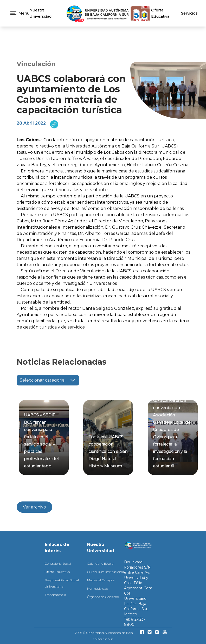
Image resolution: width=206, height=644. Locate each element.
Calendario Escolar (101, 563)
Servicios (189, 13)
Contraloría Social (58, 563)
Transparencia (55, 595)
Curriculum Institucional (105, 572)
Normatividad (98, 588)
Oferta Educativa (57, 572)
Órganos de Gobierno (103, 597)
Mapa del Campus (101, 580)
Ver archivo (34, 507)
